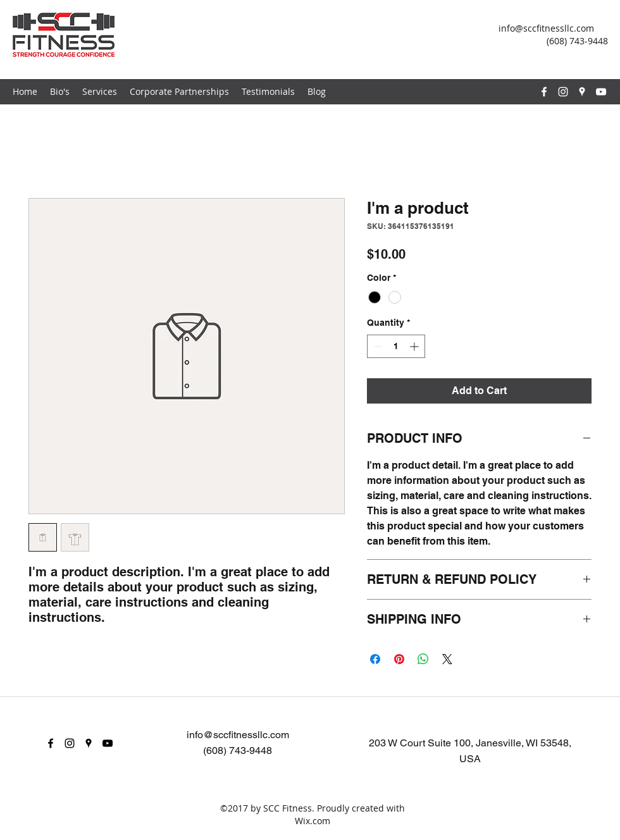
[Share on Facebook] (375, 659)
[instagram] (563, 92)
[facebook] (544, 92)
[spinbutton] (396, 346)
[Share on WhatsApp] (423, 659)
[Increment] (415, 346)
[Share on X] (447, 659)
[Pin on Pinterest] (399, 659)
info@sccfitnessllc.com (546, 28)
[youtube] (601, 92)
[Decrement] (377, 346)
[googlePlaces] (582, 92)
